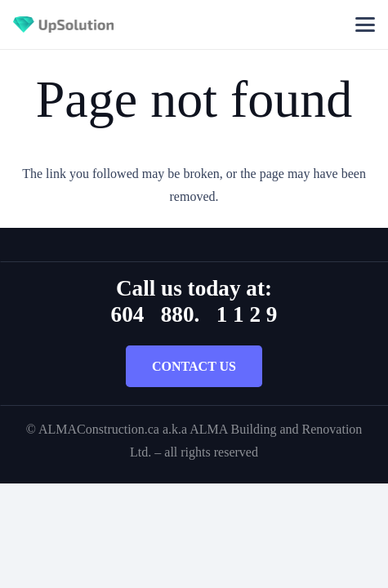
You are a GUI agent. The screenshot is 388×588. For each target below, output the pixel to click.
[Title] (63, 24)
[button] (365, 24)
